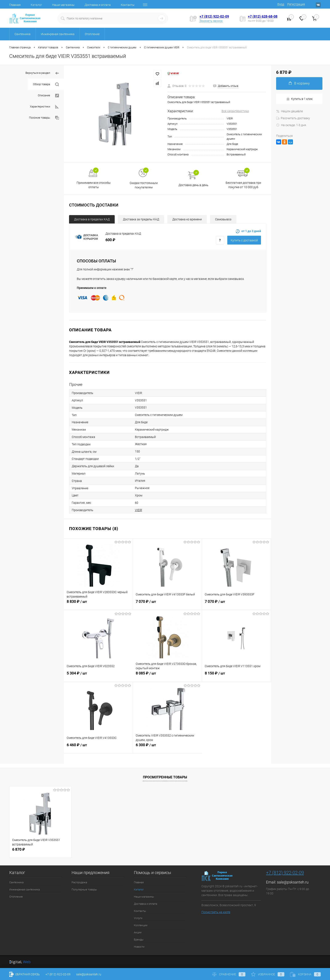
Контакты (128, 5)
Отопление (16, 897)
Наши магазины (63, 5)
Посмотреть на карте (216, 912)
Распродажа (79, 882)
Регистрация (296, 4)
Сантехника (16, 882)
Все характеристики (235, 111)
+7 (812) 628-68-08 (263, 17)
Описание (48, 96)
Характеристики (44, 107)
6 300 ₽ (168, 747)
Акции (138, 932)
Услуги (138, 918)
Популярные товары (84, 889)
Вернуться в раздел (42, 73)
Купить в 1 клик (299, 99)
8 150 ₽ (236, 676)
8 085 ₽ (167, 676)
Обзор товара (46, 84)
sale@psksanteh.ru (293, 882)
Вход (281, 4)
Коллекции (141, 925)
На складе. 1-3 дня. (291, 125)
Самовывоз (223, 219)
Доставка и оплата (98, 5)
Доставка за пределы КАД (141, 219)
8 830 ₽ (98, 604)
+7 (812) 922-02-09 (214, 17)
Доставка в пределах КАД (92, 219)
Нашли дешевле (289, 111)
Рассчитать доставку (293, 118)
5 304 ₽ (98, 676)
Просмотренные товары (165, 777)
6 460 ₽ (98, 747)
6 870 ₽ (19, 849)
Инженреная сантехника (25, 889)
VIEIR (138, 510)
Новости (139, 947)
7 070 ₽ (167, 604)
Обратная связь (25, 974)
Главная (15, 5)
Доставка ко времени (187, 219)
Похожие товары (44, 118)
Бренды (139, 940)
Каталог (36, 5)
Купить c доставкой (244, 240)
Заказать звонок (211, 21)
